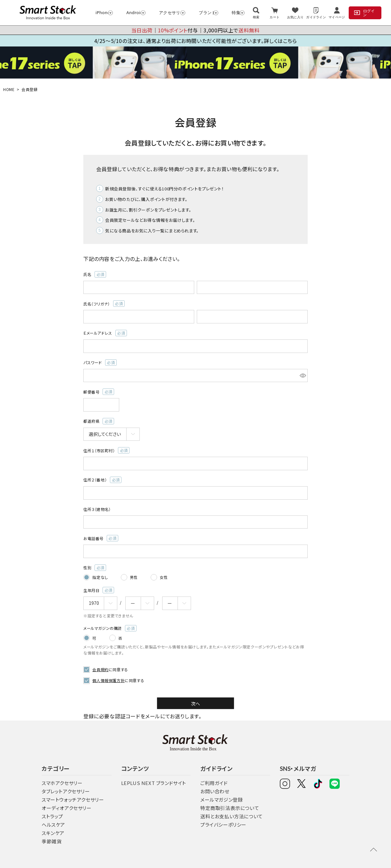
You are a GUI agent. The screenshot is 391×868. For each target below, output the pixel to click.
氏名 (95, 274)
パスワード (100, 363)
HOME (9, 89)
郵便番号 (99, 392)
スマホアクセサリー (62, 783)
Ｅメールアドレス (105, 333)
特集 (235, 13)
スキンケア (53, 833)
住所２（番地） (102, 480)
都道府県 (99, 421)
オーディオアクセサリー (67, 808)
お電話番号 (101, 538)
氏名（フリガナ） (104, 304)
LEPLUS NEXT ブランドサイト (154, 783)
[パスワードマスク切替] (303, 376)
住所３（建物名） (97, 509)
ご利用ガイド (214, 783)
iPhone (101, 13)
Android (133, 13)
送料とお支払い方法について (232, 816)
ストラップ (52, 816)
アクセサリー (169, 13)
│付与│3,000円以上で (196, 30)
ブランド (206, 13)
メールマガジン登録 (221, 799)
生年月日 (99, 590)
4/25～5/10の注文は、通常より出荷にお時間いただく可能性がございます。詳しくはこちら (196, 41)
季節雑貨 (52, 841)
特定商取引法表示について (230, 808)
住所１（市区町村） (106, 450)
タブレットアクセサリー (66, 791)
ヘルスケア (53, 824)
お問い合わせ (215, 791)
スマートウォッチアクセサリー (73, 799)
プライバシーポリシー (223, 824)
